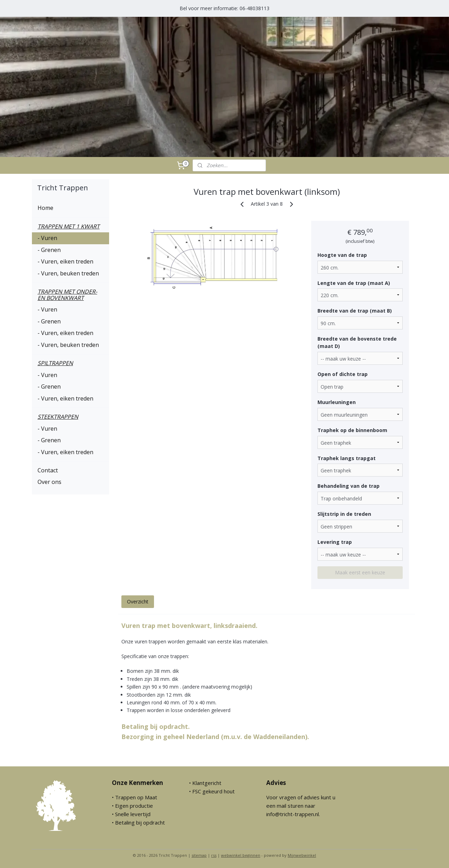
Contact (48, 470)
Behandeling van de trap (348, 486)
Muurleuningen (336, 402)
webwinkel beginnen (241, 855)
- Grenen (49, 250)
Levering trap (334, 542)
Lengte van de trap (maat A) (353, 283)
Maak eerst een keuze (360, 572)
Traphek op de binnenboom (352, 430)
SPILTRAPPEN (55, 363)
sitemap (199, 855)
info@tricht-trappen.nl (293, 814)
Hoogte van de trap (342, 255)
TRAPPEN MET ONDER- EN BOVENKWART (67, 295)
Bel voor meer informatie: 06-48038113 (224, 8)
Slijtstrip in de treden (344, 514)
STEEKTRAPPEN (58, 417)
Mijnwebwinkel (302, 855)
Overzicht (137, 602)
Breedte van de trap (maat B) (354, 311)
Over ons (49, 482)
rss (214, 855)
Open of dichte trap (342, 374)
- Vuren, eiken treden (65, 261)
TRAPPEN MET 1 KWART (69, 226)
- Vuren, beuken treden (68, 273)
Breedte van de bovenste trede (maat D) (357, 342)
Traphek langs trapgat (346, 458)
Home (45, 208)
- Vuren (47, 238)
